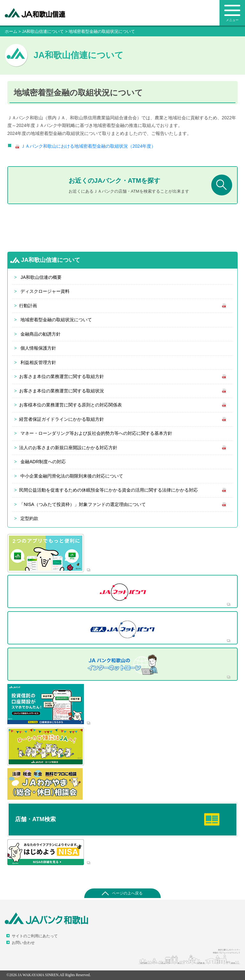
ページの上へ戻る (127, 893)
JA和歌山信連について (43, 32)
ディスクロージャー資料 (45, 291)
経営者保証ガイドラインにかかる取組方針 (62, 419)
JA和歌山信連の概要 (41, 277)
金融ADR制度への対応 (43, 462)
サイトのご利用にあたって (35, 936)
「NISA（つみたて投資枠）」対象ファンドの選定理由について (82, 504)
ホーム (11, 32)
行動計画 (28, 306)
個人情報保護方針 (38, 348)
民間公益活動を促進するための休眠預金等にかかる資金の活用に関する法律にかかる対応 (108, 490)
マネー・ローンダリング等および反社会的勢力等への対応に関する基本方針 (96, 433)
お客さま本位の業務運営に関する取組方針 (62, 376)
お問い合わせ (23, 943)
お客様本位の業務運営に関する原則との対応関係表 (71, 405)
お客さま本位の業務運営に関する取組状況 (62, 391)
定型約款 (29, 518)
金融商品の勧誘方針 (41, 334)
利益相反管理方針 (38, 362)
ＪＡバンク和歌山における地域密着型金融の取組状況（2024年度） (88, 146)
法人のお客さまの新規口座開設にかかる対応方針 (68, 448)
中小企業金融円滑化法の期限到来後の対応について (72, 476)
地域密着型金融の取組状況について (56, 320)
